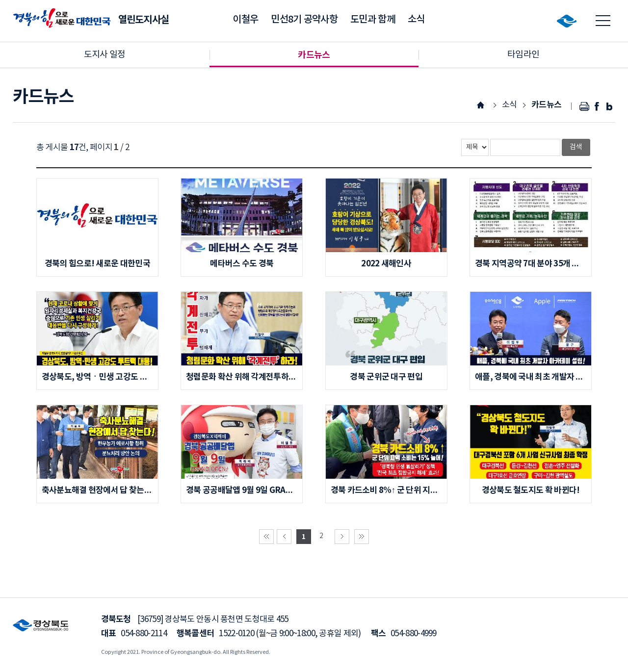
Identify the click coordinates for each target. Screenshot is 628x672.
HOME (481, 105)
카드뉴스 (546, 105)
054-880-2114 (144, 634)
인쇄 (585, 106)
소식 (510, 105)
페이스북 (597, 106)
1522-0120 (236, 634)
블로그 (609, 106)
